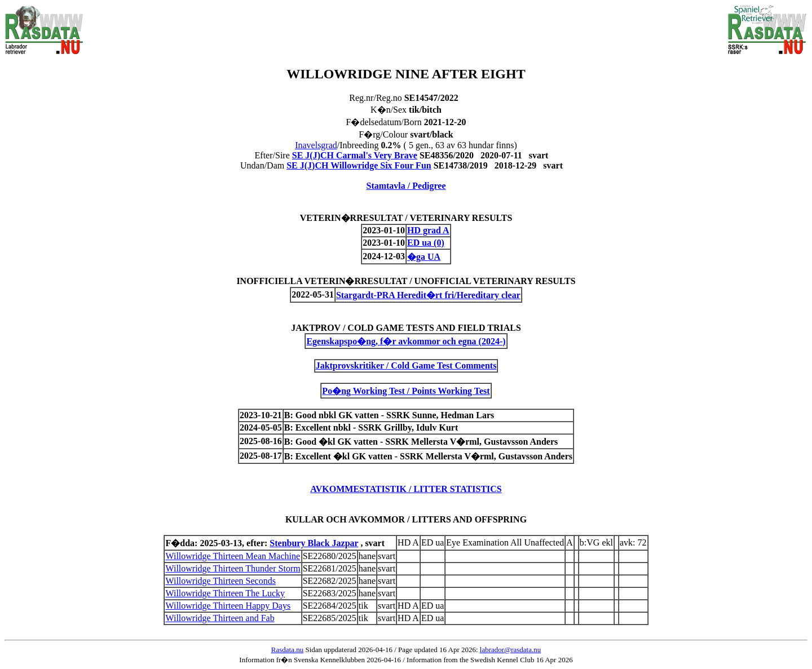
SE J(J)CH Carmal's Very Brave (355, 155)
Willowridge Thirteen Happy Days (228, 606)
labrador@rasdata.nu (510, 650)
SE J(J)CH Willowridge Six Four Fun (359, 165)
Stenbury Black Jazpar (314, 543)
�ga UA (424, 257)
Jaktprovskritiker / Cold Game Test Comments (406, 365)
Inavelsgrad (316, 145)
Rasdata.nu (287, 650)
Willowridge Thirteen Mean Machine (233, 556)
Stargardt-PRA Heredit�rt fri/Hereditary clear (428, 295)
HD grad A (428, 230)
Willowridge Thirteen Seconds (220, 581)
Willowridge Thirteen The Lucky (225, 593)
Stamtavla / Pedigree (406, 186)
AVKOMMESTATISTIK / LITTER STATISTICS (406, 489)
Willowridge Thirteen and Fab (220, 618)
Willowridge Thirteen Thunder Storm (233, 568)
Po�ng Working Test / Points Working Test (406, 391)
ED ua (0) (426, 243)
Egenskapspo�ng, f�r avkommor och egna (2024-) (406, 341)
